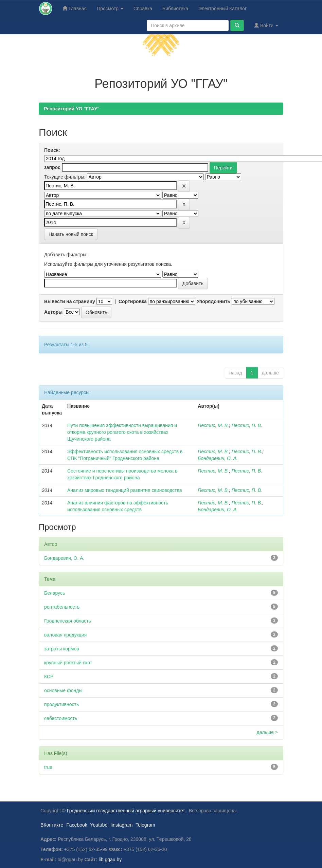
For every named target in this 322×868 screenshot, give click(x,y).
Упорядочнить (213, 301)
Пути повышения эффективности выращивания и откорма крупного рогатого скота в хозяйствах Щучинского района (122, 432)
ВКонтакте (52, 825)
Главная (75, 8)
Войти (266, 25)
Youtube (99, 825)
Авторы (53, 312)
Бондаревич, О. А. (218, 458)
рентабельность (62, 607)
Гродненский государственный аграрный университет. (126, 811)
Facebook (77, 825)
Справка (143, 8)
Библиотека (175, 8)
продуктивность (61, 704)
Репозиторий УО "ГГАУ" (72, 109)
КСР (49, 677)
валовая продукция (65, 635)
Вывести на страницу (70, 301)
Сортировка (133, 301)
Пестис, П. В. (247, 425)
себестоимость (61, 718)
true (48, 767)
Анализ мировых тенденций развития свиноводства (125, 490)
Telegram (145, 825)
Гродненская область (68, 621)
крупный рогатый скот (68, 663)
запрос (52, 167)
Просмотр (110, 8)
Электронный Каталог (222, 8)
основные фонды (63, 690)
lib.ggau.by (110, 860)
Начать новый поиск (71, 234)
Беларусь (55, 593)
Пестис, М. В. (213, 425)
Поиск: (52, 150)
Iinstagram (121, 825)
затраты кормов (62, 649)
